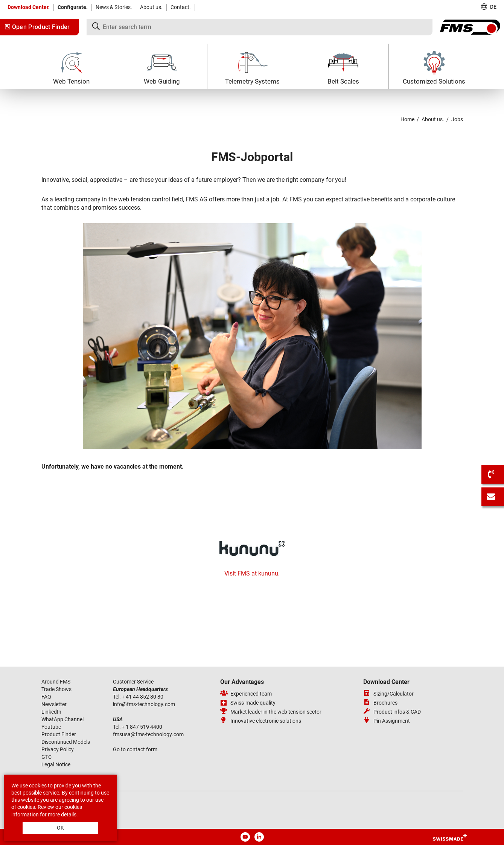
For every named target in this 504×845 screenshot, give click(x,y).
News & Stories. (114, 7)
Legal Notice (56, 764)
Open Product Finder (37, 27)
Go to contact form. (136, 749)
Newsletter (54, 704)
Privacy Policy (58, 749)
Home (407, 119)
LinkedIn (51, 712)
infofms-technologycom (144, 704)
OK (60, 828)
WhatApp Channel (62, 719)
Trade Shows (56, 689)
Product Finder (59, 734)
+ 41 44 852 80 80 (143, 697)
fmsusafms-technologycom (148, 734)
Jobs (457, 119)
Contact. (181, 7)
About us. (151, 7)
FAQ (46, 697)
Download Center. (29, 7)
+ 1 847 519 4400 (142, 727)
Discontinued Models (66, 742)
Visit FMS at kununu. (252, 573)
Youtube (51, 727)
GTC (46, 757)
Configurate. (73, 7)
